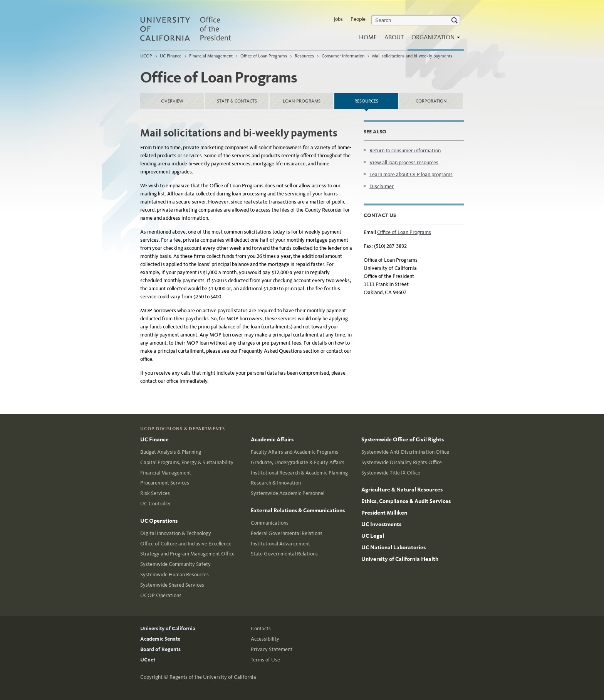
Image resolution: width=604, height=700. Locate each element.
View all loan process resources (404, 162)
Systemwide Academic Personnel (288, 493)
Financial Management (211, 56)
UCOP (146, 56)
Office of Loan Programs (264, 56)
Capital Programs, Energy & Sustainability (187, 462)
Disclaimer (382, 186)
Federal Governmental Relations (287, 533)
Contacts (261, 628)
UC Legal (373, 536)
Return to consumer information (405, 151)
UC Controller (156, 504)
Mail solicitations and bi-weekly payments (412, 56)
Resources (304, 56)
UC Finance (171, 56)
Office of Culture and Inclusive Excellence (186, 544)
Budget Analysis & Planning (171, 452)
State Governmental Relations (284, 554)
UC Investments (381, 524)
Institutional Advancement (280, 544)
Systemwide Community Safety (175, 564)
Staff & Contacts (237, 101)
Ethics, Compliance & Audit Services (406, 501)
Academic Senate (160, 639)
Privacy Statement (272, 649)
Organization (434, 40)
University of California (168, 628)
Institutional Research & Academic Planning (299, 473)
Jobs (338, 19)
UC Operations (159, 521)
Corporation (431, 101)
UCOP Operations (161, 595)
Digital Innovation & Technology (176, 533)
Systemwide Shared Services (172, 585)
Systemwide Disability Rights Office (402, 462)
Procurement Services (165, 483)
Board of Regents (160, 649)
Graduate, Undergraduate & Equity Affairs (298, 462)
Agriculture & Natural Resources (402, 490)
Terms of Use (265, 660)
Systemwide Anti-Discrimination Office (405, 452)
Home (368, 37)
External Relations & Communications (298, 510)
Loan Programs (302, 101)
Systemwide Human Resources (174, 575)
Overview (172, 101)
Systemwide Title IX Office (391, 473)
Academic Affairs (272, 439)
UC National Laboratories (393, 547)
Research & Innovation (276, 483)
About (394, 37)
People (358, 19)
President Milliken (384, 513)
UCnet (148, 660)
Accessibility (265, 639)
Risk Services (155, 493)
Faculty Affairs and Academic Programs (294, 452)
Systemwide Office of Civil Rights (403, 439)
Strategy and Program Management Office (187, 554)
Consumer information (343, 56)
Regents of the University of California (213, 677)
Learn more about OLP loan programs (411, 174)
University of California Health (400, 559)
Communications (270, 523)
